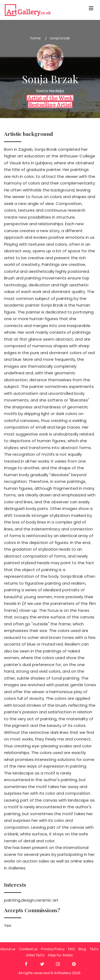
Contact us (28, 949)
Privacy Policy (53, 949)
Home (36, 38)
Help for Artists (60, 955)
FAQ (71, 949)
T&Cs (94, 949)
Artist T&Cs (35, 955)
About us (8, 949)
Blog (82, 949)
